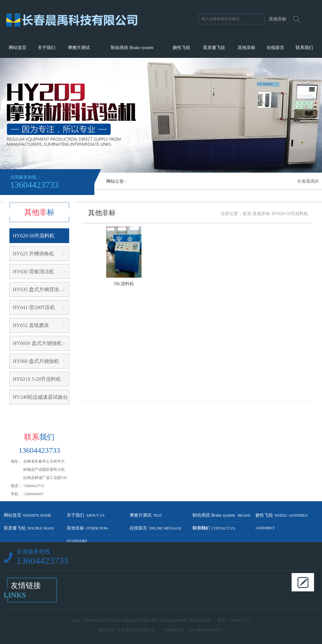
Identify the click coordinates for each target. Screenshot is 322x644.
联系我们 (304, 48)
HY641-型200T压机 (34, 307)
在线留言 (275, 48)
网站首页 (18, 48)
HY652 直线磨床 (31, 325)
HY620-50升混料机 (34, 236)
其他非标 (247, 48)
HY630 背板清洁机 (33, 272)
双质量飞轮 (214, 48)
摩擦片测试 (79, 48)
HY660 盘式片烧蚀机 (36, 361)
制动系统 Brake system (132, 48)
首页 (247, 214)
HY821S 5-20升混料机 (37, 379)
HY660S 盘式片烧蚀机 (37, 343)
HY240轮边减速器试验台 (40, 397)
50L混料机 (124, 284)
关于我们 (47, 48)
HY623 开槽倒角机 (33, 254)
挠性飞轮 (181, 48)
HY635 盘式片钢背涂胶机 (41, 289)
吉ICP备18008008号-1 (206, 630)
